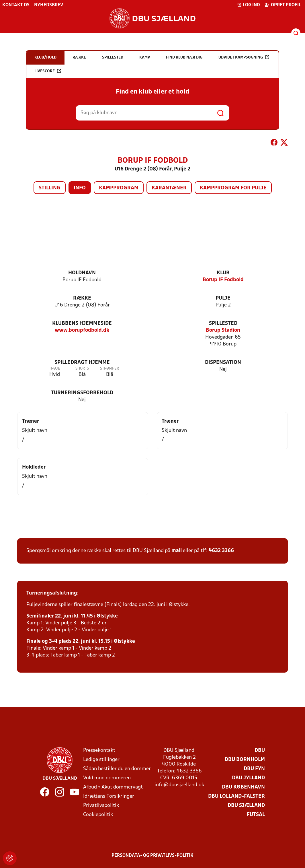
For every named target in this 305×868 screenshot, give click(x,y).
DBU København (243, 787)
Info (80, 188)
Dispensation (223, 363)
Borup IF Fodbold (223, 280)
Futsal (256, 815)
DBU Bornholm (245, 760)
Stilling (50, 188)
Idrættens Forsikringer (109, 796)
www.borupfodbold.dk (82, 330)
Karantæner (169, 188)
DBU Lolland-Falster (236, 796)
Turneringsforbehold (82, 393)
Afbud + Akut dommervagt (113, 787)
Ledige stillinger (101, 760)
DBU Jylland (248, 778)
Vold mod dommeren (107, 778)
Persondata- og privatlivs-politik (152, 856)
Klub (223, 273)
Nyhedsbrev (49, 5)
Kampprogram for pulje (233, 188)
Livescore (48, 71)
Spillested (223, 324)
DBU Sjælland (246, 806)
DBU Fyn (254, 769)
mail (177, 551)
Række (82, 298)
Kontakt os (16, 5)
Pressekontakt (99, 750)
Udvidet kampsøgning (244, 57)
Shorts (82, 369)
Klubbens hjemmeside (82, 324)
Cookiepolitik (98, 815)
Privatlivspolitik (101, 806)
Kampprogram (119, 188)
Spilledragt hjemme (82, 363)
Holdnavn (82, 273)
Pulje (223, 298)
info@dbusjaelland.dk (179, 785)
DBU (260, 750)
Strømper (110, 369)
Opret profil (283, 5)
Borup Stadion (223, 330)
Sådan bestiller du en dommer (117, 769)
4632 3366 (221, 551)
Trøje (55, 369)
